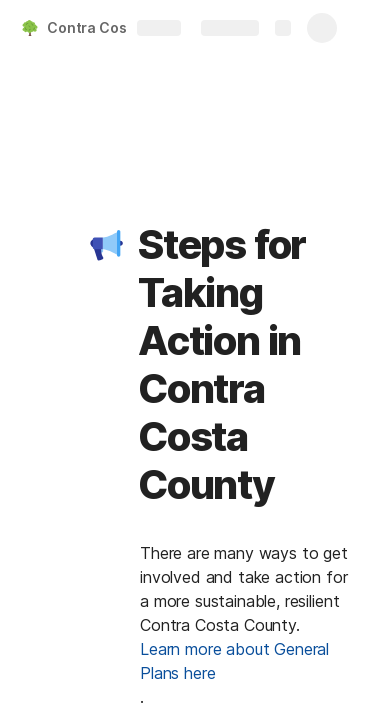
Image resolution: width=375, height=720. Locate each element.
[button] (107, 245)
